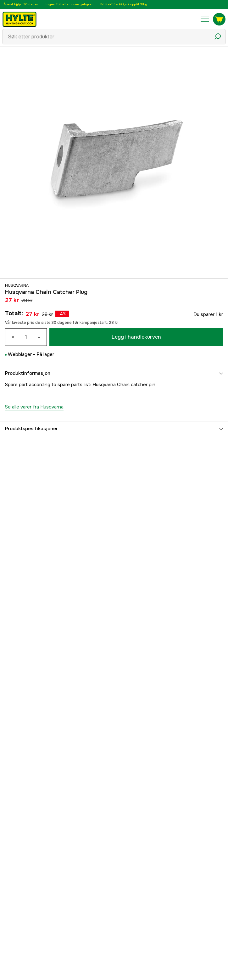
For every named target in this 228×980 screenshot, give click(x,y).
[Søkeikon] (218, 37)
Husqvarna (17, 285)
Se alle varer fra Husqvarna (34, 407)
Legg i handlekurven (136, 337)
